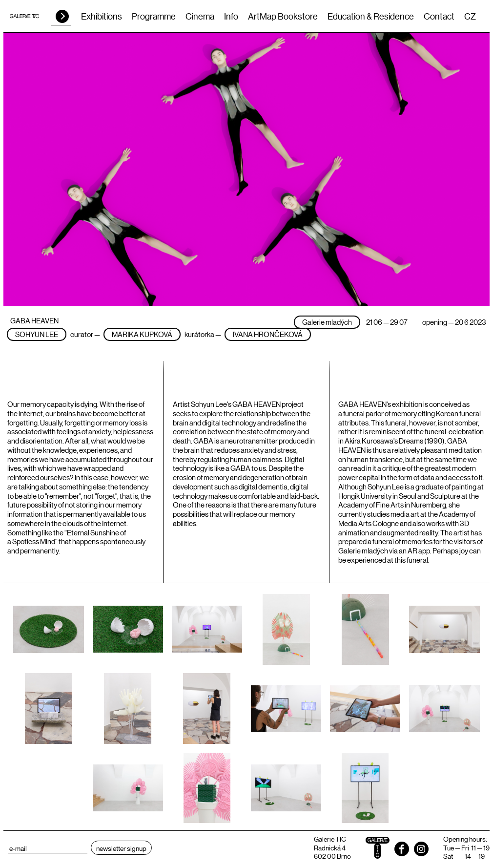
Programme (154, 16)
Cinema (200, 16)
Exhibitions (102, 16)
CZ (470, 16)
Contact (439, 16)
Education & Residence (371, 16)
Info (231, 16)
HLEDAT (62, 16)
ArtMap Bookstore (283, 16)
